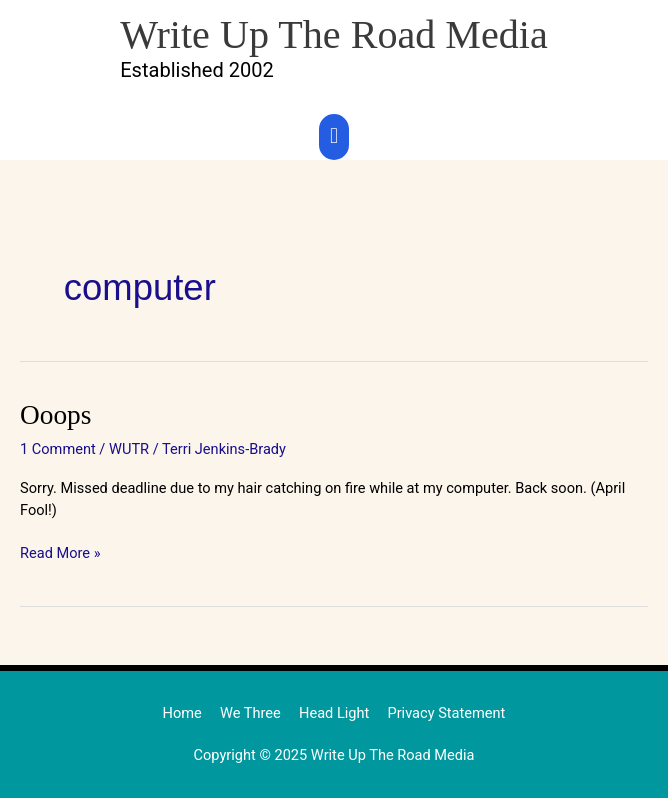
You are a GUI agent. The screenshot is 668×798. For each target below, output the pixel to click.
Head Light (334, 713)
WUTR (129, 449)
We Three (250, 713)
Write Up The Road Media (334, 34)
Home (182, 713)
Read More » (60, 552)
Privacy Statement (446, 713)
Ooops (55, 415)
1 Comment (58, 449)
